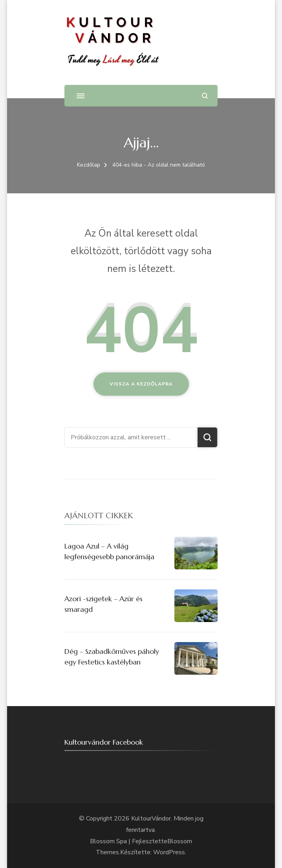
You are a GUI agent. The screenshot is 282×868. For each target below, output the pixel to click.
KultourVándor (151, 818)
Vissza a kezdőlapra (141, 384)
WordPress (169, 852)
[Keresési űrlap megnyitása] (205, 96)
